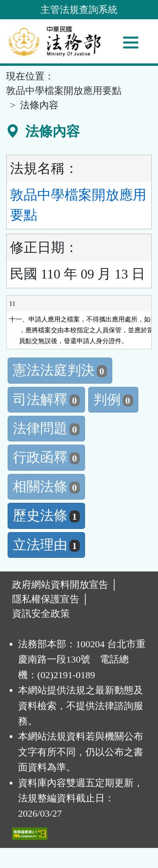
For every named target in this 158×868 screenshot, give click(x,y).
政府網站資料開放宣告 (60, 585)
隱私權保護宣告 (46, 599)
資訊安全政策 (41, 614)
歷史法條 (46, 515)
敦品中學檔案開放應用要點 (64, 91)
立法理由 (46, 545)
